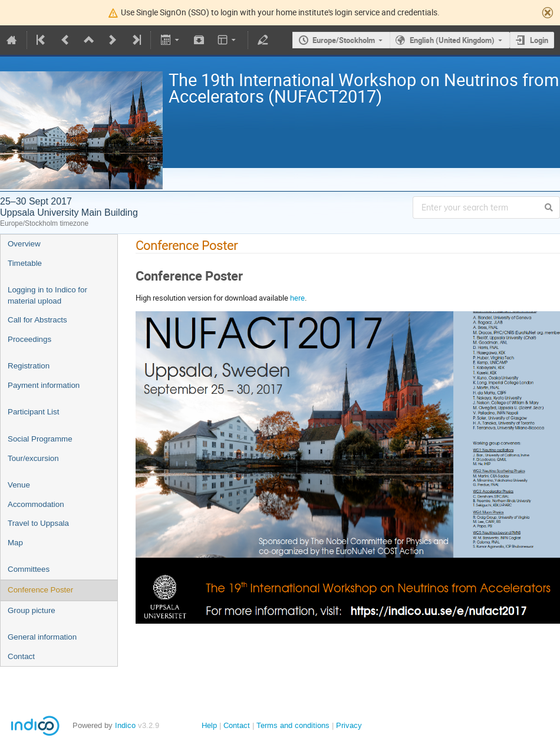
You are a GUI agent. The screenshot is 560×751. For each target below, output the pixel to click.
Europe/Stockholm (344, 40)
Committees (29, 569)
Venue (19, 485)
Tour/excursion (33, 458)
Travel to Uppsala (38, 523)
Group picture (32, 610)
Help (209, 725)
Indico (125, 725)
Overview (24, 244)
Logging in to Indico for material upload (47, 295)
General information (42, 637)
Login (539, 40)
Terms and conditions (293, 725)
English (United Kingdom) (452, 40)
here (297, 298)
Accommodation (36, 504)
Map (15, 543)
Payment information (44, 385)
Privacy (349, 725)
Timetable (25, 263)
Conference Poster (40, 590)
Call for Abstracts (37, 320)
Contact (21, 656)
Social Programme (40, 439)
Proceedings (29, 339)
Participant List (33, 412)
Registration (29, 366)
